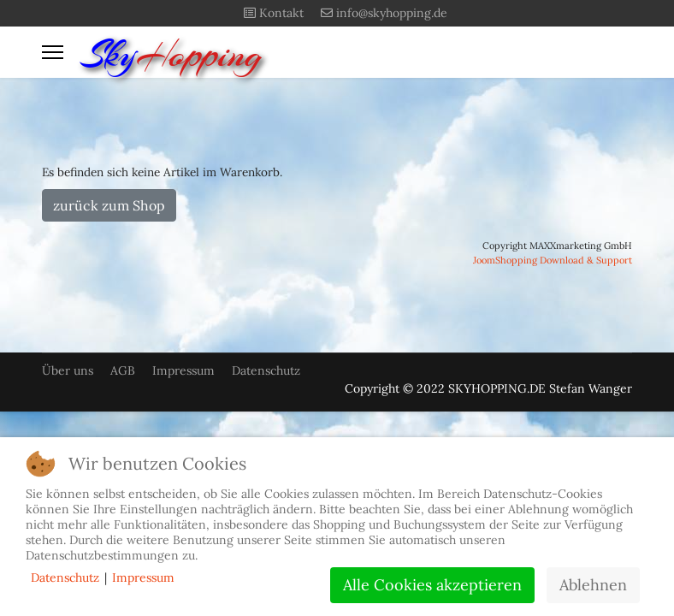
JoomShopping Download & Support (553, 260)
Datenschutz (266, 370)
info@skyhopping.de (392, 13)
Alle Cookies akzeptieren (432, 585)
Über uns (68, 370)
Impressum (183, 370)
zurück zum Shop (109, 205)
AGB (123, 370)
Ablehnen (593, 585)
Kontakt (281, 13)
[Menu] (53, 52)
